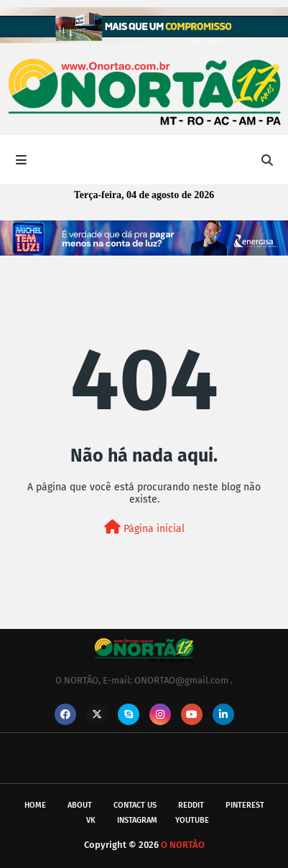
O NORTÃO (183, 845)
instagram (137, 820)
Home (35, 805)
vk (91, 820)
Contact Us (135, 805)
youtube (192, 820)
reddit (191, 805)
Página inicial (144, 527)
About (80, 805)
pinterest (245, 805)
